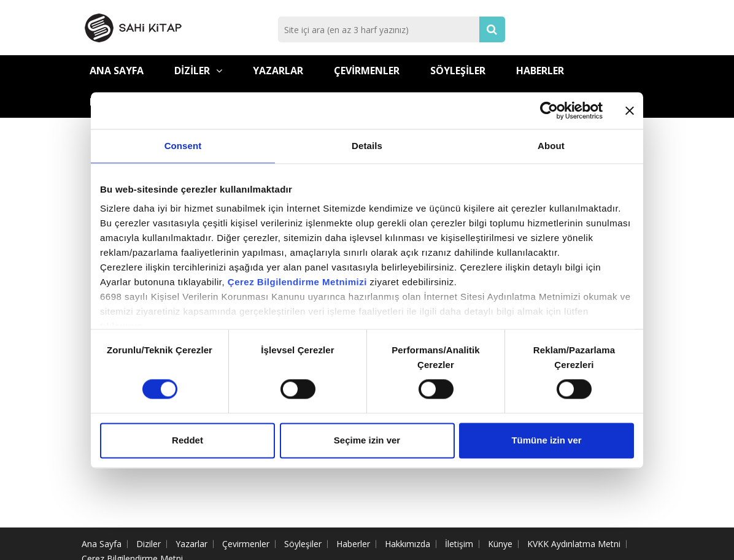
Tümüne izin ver (546, 440)
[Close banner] (630, 110)
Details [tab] (367, 146)
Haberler (540, 71)
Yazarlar (278, 71)
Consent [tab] (183, 146)
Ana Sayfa (117, 71)
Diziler (198, 71)
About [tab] (551, 146)
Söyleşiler (458, 71)
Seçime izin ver (367, 440)
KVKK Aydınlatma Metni (574, 544)
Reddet (187, 440)
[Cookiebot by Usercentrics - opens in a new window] (549, 110)
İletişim (459, 544)
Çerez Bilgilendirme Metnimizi (297, 282)
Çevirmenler (367, 71)
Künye (500, 544)
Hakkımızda (408, 544)
